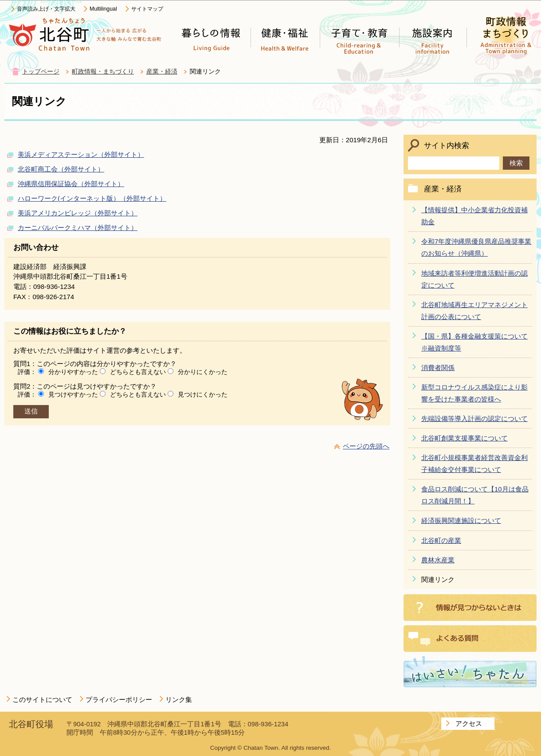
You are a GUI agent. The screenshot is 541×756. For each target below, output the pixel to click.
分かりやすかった (73, 372)
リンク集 (179, 699)
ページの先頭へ (366, 446)
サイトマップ (147, 9)
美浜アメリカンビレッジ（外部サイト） (78, 213)
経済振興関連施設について (461, 520)
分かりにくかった (203, 372)
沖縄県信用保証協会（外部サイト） (71, 184)
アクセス (469, 723)
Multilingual (103, 9)
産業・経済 (162, 72)
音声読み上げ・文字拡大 (46, 9)
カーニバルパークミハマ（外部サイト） (78, 228)
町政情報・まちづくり (103, 72)
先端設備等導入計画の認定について (474, 419)
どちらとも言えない (138, 372)
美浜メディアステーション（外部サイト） (81, 154)
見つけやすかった (73, 394)
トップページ (41, 72)
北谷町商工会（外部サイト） (61, 169)
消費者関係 (438, 368)
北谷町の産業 (441, 540)
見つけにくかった (203, 394)
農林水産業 (438, 560)
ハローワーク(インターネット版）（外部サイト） (92, 198)
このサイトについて (42, 699)
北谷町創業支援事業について (465, 438)
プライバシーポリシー (119, 699)
